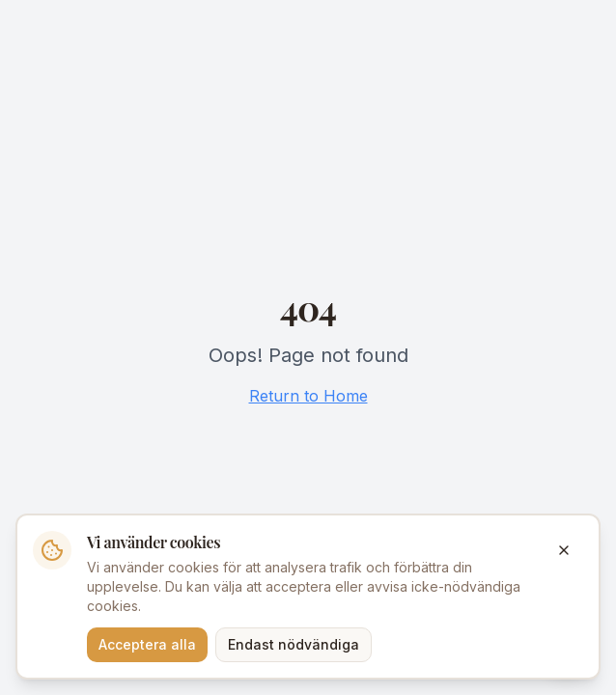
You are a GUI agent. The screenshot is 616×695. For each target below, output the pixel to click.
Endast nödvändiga (294, 644)
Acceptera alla (147, 644)
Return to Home (308, 396)
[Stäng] (564, 550)
